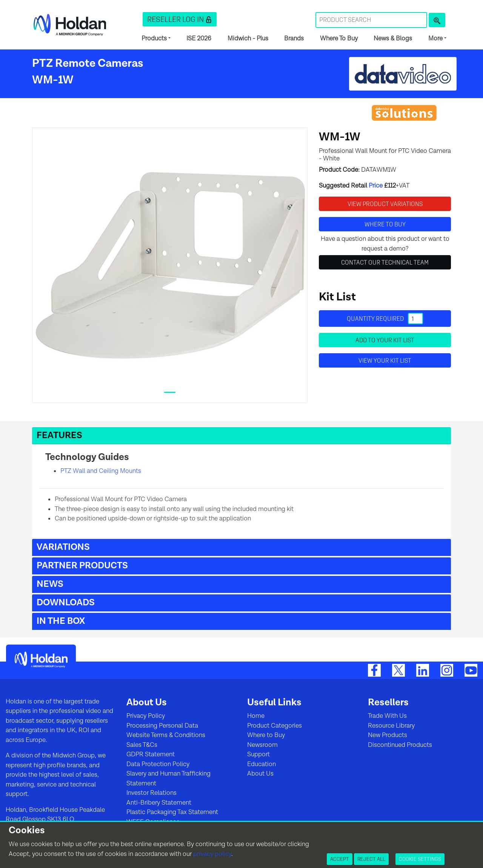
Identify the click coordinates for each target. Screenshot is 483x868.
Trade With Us (387, 716)
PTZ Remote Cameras (88, 63)
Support (258, 754)
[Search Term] (371, 20)
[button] (180, 19)
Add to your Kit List (385, 340)
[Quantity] (415, 319)
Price (376, 186)
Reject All (371, 859)
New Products (388, 735)
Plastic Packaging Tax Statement (172, 812)
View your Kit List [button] (385, 360)
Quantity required (385, 319)
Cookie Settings (420, 859)
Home (256, 716)
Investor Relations (152, 793)
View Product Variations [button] (385, 204)
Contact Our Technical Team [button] (385, 262)
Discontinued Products (400, 745)
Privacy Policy (146, 716)
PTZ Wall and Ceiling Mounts (101, 471)
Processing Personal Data (162, 726)
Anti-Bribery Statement (159, 803)
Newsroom (262, 745)
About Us (260, 774)
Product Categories (275, 726)
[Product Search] (437, 20)
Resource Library (391, 726)
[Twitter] (398, 670)
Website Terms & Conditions (166, 735)
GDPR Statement (151, 754)
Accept (340, 859)
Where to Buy (266, 735)
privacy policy (212, 854)
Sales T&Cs (142, 745)
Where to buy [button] (385, 224)
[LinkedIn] (423, 670)
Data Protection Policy (158, 764)
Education (261, 764)
